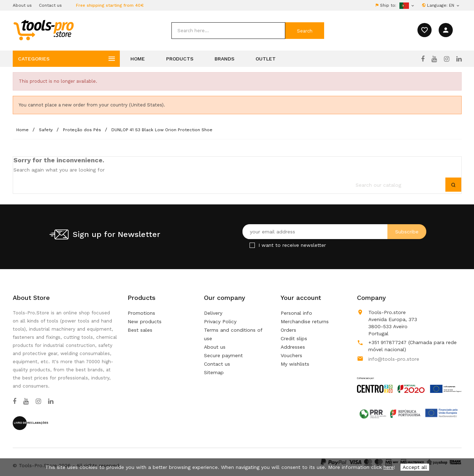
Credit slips (294, 338)
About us (22, 5)
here (389, 467)
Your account (301, 298)
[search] (228, 31)
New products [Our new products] (145, 321)
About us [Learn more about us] (215, 347)
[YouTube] (434, 59)
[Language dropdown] (455, 5)
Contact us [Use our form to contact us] (217, 364)
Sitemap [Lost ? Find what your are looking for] (214, 372)
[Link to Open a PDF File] (409, 378)
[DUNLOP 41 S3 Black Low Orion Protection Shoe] (162, 130)
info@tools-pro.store (394, 359)
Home (138, 59)
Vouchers (291, 355)
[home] (43, 30)
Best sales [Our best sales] (140, 330)
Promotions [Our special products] (141, 313)
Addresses (293, 347)
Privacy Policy (220, 321)
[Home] (23, 130)
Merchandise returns (305, 321)
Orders (288, 330)
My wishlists (295, 364)
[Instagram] (447, 59)
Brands (224, 59)
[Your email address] (334, 232)
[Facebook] (423, 59)
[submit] (305, 31)
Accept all (415, 467)
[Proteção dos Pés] (83, 130)
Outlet (266, 59)
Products (180, 59)
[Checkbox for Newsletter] (252, 245)
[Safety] (46, 130)
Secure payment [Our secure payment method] (223, 355)
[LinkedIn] (459, 59)
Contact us (50, 5)
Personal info (296, 313)
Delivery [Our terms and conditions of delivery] (213, 313)
